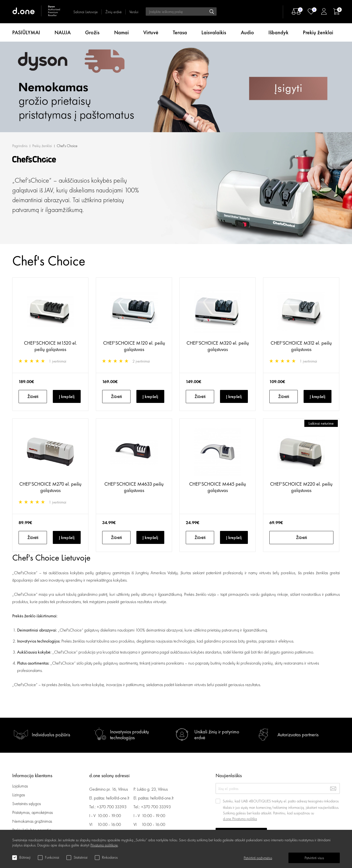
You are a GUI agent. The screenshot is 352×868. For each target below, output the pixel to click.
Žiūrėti (33, 306)
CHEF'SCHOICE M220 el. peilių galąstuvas (301, 397)
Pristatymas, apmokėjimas (33, 812)
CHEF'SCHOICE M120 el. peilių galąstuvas (134, 256)
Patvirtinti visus (314, 858)
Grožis (92, 32)
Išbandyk (278, 32)
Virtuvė (151, 32)
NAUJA (63, 32)
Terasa (180, 32)
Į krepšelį (67, 306)
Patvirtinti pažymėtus (258, 858)
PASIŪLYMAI (26, 32)
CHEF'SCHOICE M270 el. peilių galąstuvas (50, 397)
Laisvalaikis (214, 32)
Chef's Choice (67, 55)
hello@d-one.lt (118, 798)
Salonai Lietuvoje (86, 12)
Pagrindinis (20, 55)
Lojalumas (20, 786)
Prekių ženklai (318, 32)
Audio (247, 32)
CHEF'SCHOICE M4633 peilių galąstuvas (134, 397)
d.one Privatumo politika (240, 819)
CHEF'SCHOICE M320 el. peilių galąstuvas (218, 256)
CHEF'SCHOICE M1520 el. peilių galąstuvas (50, 256)
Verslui (134, 12)
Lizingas (19, 795)
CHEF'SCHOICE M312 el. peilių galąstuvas (301, 256)
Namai (121, 32)
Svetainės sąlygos (27, 803)
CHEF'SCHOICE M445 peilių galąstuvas (218, 397)
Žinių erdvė (114, 12)
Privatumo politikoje (104, 845)
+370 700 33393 (112, 807)
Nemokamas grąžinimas (32, 821)
